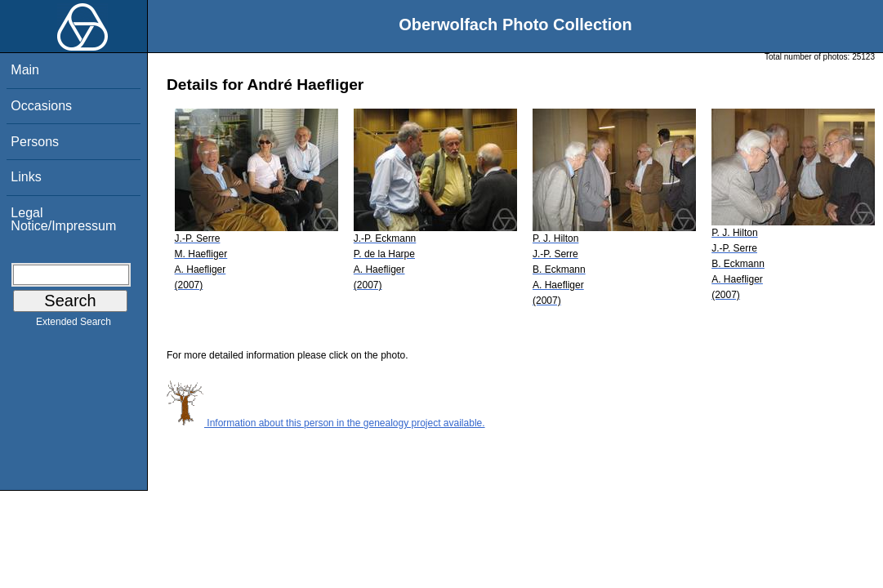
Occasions (41, 106)
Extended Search (74, 325)
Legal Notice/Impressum (63, 219)
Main (25, 70)
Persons (35, 142)
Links (26, 177)
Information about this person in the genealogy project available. (326, 423)
